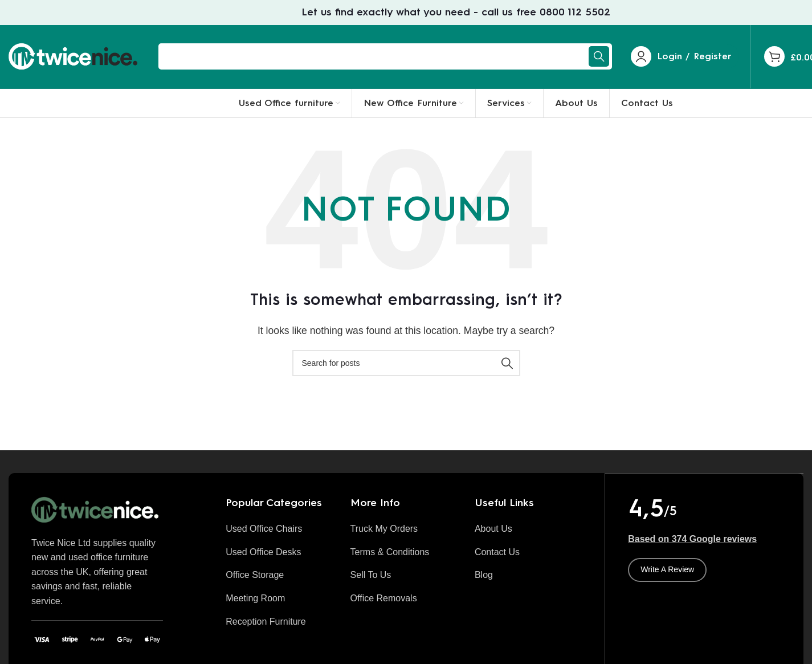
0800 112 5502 (575, 13)
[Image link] (97, 515)
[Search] (385, 60)
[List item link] (279, 535)
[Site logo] (75, 59)
